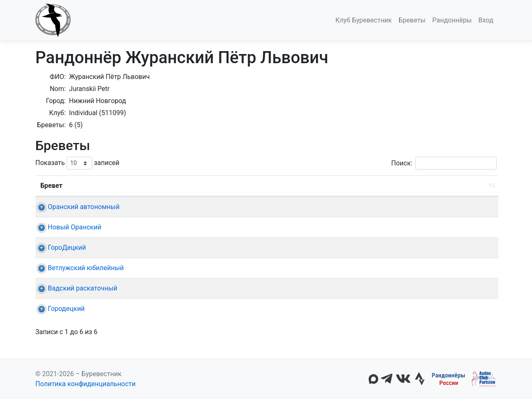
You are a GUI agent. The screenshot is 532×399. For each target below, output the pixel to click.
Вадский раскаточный (75, 288)
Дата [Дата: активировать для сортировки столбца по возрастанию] (190, 186)
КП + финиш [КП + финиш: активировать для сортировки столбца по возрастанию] (293, 186)
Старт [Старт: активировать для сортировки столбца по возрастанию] (242, 186)
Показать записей (77, 163)
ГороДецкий (59, 248)
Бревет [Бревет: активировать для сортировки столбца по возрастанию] (51, 186)
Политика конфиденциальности (85, 384)
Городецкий (59, 309)
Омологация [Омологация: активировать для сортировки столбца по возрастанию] (457, 186)
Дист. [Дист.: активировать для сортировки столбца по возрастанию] (150, 186)
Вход (486, 20)
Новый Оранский (67, 227)
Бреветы (412, 20)
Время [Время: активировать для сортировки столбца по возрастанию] (403, 186)
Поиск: (444, 163)
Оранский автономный (76, 207)
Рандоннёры (452, 20)
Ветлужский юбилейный (78, 268)
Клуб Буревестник (364, 20)
